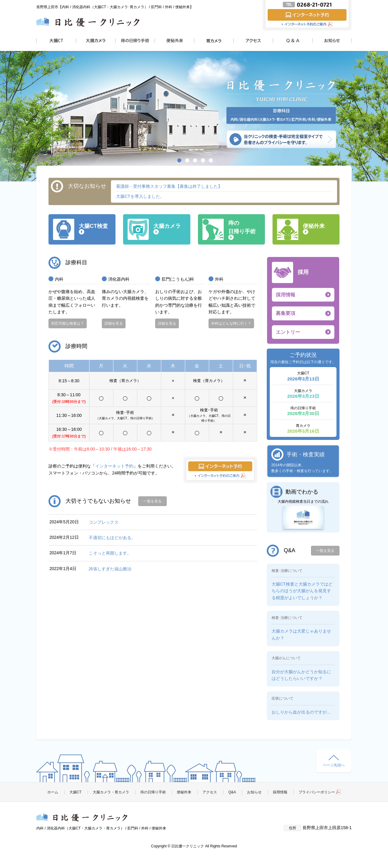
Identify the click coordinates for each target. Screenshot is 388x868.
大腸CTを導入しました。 (140, 196)
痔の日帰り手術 (153, 792)
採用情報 (286, 295)
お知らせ (254, 792)
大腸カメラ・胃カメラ (111, 792)
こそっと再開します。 (110, 553)
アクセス (210, 792)
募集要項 (286, 313)
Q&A (232, 792)
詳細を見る (114, 323)
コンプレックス (104, 522)
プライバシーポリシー (320, 792)
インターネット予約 (114, 466)
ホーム (53, 792)
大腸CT (75, 792)
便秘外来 (184, 792)
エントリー (288, 332)
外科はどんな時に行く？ (231, 323)
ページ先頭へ (334, 761)
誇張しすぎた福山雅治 (110, 569)
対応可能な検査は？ (68, 323)
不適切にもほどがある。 (112, 538)
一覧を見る (152, 501)
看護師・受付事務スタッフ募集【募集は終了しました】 (169, 186)
